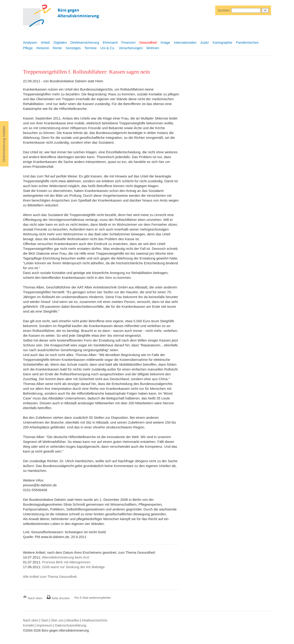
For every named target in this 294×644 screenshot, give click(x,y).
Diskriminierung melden (4, 144)
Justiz (204, 42)
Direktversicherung (85, 42)
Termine (90, 48)
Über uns (57, 620)
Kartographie (222, 42)
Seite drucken (58, 598)
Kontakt (28, 625)
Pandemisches (247, 42)
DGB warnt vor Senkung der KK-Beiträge (73, 567)
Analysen (30, 42)
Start (45, 620)
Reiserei (43, 48)
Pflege (28, 48)
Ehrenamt (110, 42)
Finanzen (129, 42)
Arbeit (45, 42)
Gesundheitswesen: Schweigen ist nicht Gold (68, 532)
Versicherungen (131, 48)
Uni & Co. (108, 48)
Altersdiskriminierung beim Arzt (66, 557)
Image (165, 42)
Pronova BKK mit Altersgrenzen (66, 562)
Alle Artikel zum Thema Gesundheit (50, 577)
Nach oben (33, 598)
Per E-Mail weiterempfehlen (93, 598)
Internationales (185, 42)
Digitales (60, 42)
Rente (57, 48)
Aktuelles (73, 620)
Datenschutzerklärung (71, 625)
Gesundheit (148, 42)
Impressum (44, 625)
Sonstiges (73, 48)
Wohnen (153, 48)
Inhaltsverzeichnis (95, 620)
